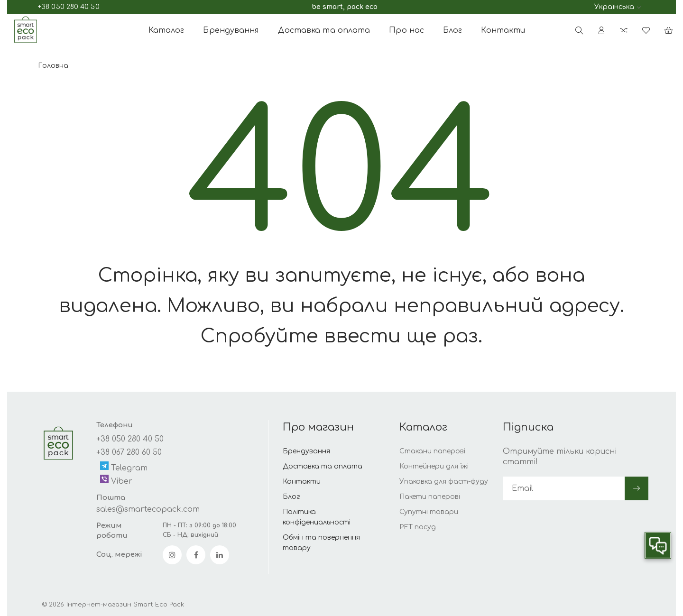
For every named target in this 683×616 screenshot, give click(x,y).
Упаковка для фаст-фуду (444, 482)
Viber (116, 480)
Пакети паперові (430, 497)
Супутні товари (429, 512)
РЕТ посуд (418, 527)
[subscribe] (564, 488)
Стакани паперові (432, 451)
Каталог (166, 30)
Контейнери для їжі (434, 466)
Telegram (124, 467)
